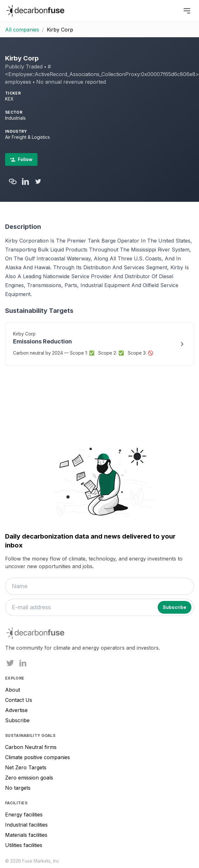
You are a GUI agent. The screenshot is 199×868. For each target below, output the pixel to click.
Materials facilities (26, 835)
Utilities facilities (24, 845)
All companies (22, 30)
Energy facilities (24, 815)
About (13, 690)
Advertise (16, 710)
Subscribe (17, 720)
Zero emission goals (29, 778)
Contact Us (19, 700)
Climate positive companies (38, 757)
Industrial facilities (26, 825)
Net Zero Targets (26, 767)
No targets (18, 788)
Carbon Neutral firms (31, 747)
